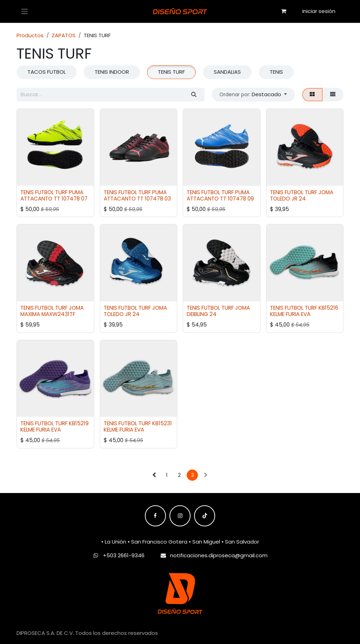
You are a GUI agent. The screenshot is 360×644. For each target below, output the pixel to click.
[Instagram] (180, 516)
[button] (253, 95)
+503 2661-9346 (124, 555)
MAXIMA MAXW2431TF (48, 314)
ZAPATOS (64, 35)
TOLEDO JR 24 (288, 199)
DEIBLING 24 (202, 314)
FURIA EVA (298, 314)
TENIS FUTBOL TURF (44, 192)
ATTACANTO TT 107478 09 (220, 199)
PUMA (76, 192)
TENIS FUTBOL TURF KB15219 (54, 423)
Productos (30, 35)
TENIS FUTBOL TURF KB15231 (138, 423)
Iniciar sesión (319, 11)
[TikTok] (205, 516)
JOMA (326, 192)
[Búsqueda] (194, 95)
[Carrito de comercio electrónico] (284, 11)
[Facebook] (155, 516)
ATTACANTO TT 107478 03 (137, 199)
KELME (277, 314)
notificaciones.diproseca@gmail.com (219, 555)
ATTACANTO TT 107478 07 (54, 199)
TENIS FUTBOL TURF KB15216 (304, 308)
